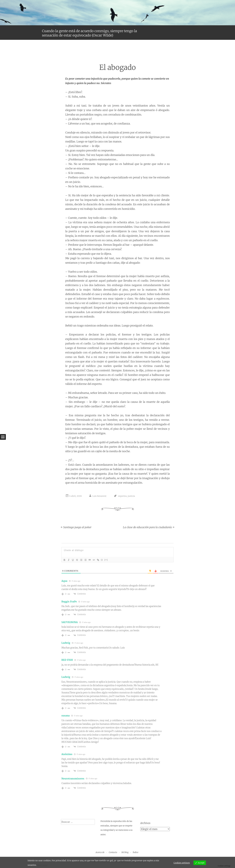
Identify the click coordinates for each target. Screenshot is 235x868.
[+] (106, 560)
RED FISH (67, 660)
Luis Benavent (99, 496)
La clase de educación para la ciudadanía (149, 527)
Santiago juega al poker (76, 527)
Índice (136, 852)
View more (42, 865)
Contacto (113, 852)
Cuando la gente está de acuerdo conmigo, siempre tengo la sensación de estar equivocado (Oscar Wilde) (89, 33)
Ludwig (66, 643)
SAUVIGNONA (70, 622)
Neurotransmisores (73, 779)
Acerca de (100, 852)
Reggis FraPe (69, 602)
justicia (131, 496)
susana (66, 716)
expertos (122, 496)
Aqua (64, 581)
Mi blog (125, 852)
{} (102, 560)
